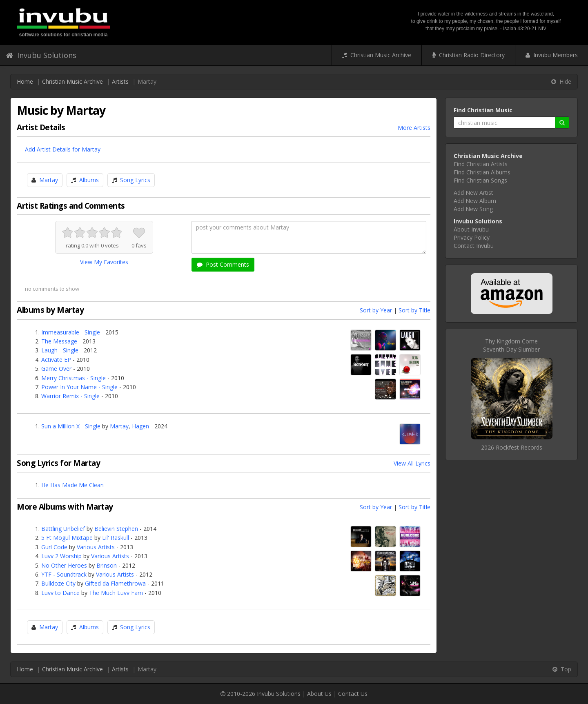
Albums (89, 180)
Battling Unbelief (63, 529)
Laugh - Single (60, 350)
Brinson (107, 565)
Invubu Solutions (41, 55)
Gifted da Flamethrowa (115, 583)
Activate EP (56, 360)
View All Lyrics (412, 463)
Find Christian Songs (480, 180)
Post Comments (223, 264)
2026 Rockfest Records (512, 447)
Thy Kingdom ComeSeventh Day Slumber (511, 345)
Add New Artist (473, 193)
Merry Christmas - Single (73, 378)
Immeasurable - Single (71, 332)
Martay (49, 180)
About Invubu (471, 229)
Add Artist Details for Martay (63, 149)
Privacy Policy (472, 237)
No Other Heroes (64, 565)
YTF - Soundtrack (64, 574)
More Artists (414, 128)
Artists (120, 81)
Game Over (56, 369)
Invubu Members (552, 55)
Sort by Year (376, 310)
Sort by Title (414, 310)
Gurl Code (54, 547)
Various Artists (96, 547)
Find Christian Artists (481, 164)
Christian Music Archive (377, 55)
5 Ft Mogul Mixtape (67, 538)
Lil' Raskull (116, 538)
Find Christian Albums (482, 172)
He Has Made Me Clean (72, 485)
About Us (319, 694)
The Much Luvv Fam (116, 593)
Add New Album (475, 201)
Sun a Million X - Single (71, 426)
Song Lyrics (135, 180)
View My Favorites (104, 262)
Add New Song (473, 209)
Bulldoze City (58, 583)
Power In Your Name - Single (79, 387)
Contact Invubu (474, 246)
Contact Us (353, 694)
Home (25, 81)
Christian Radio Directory (468, 55)
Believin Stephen (116, 529)
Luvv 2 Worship (61, 556)
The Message (59, 341)
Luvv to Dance (60, 593)
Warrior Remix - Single (70, 396)
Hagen (140, 426)
